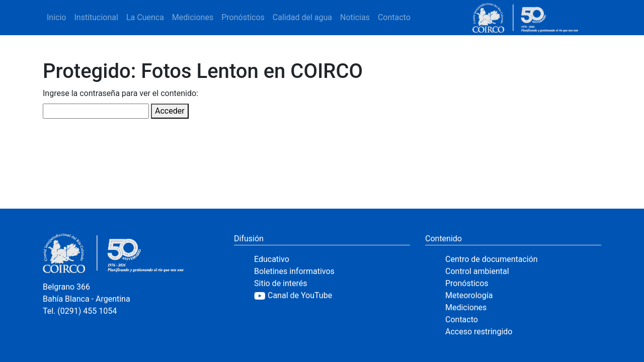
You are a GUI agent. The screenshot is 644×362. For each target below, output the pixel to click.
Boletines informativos (294, 271)
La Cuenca (145, 17)
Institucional (96, 17)
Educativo (272, 259)
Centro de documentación (492, 259)
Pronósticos (243, 17)
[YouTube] (332, 296)
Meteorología (469, 295)
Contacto (394, 17)
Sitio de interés (281, 283)
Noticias (355, 17)
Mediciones (193, 17)
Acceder (170, 111)
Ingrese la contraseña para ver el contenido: (120, 93)
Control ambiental (477, 271)
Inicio (56, 17)
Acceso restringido (479, 332)
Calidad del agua (302, 17)
